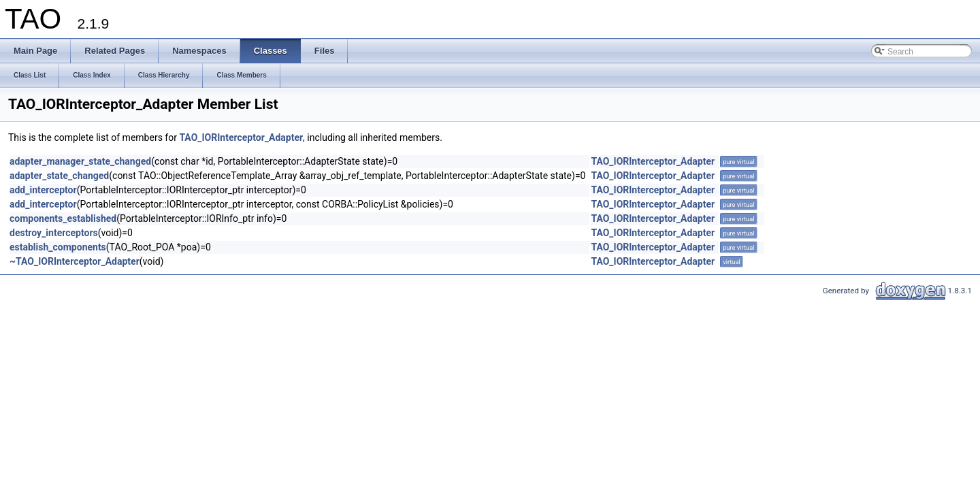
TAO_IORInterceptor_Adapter (241, 137)
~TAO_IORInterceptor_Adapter (75, 261)
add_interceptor (43, 190)
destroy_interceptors (54, 233)
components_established (63, 218)
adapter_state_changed (59, 176)
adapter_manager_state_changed (80, 161)
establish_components (58, 247)
